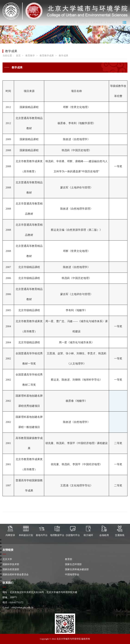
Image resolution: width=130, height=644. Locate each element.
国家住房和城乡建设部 (77, 569)
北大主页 (70, 22)
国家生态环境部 (73, 564)
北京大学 (7, 559)
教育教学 (30, 56)
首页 (18, 56)
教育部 (69, 559)
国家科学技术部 (11, 564)
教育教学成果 (47, 56)
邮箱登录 (98, 22)
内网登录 (84, 22)
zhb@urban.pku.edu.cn (22, 608)
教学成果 (63, 56)
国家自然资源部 (11, 569)
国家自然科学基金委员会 (16, 575)
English (111, 22)
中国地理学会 (72, 575)
